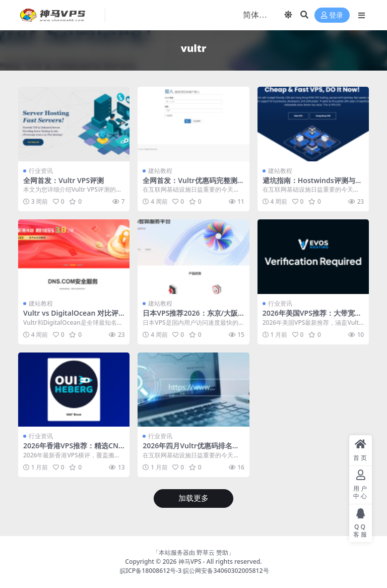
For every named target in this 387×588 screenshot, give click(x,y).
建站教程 (160, 171)
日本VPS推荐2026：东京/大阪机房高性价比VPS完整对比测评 (191, 317)
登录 (332, 15)
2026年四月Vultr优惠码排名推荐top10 (191, 450)
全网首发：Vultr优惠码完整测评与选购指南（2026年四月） (190, 185)
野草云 (206, 552)
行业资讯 (41, 171)
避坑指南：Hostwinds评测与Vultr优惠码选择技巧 (311, 185)
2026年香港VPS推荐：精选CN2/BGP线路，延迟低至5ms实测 (73, 450)
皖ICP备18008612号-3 (151, 571)
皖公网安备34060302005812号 (226, 571)
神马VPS (190, 562)
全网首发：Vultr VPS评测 (63, 180)
